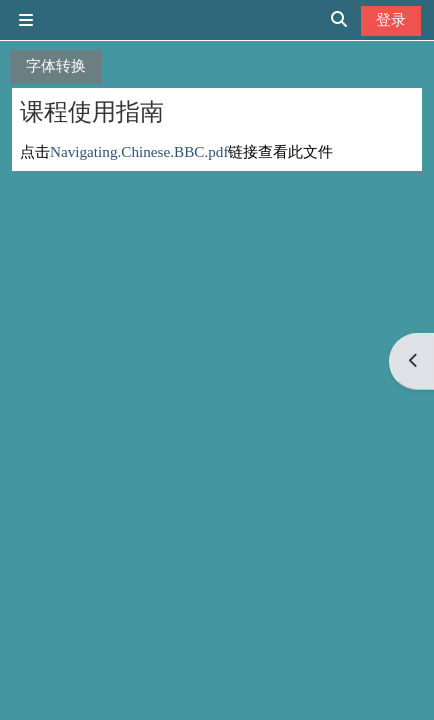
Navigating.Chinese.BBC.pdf (139, 151)
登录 (391, 19)
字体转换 (56, 65)
